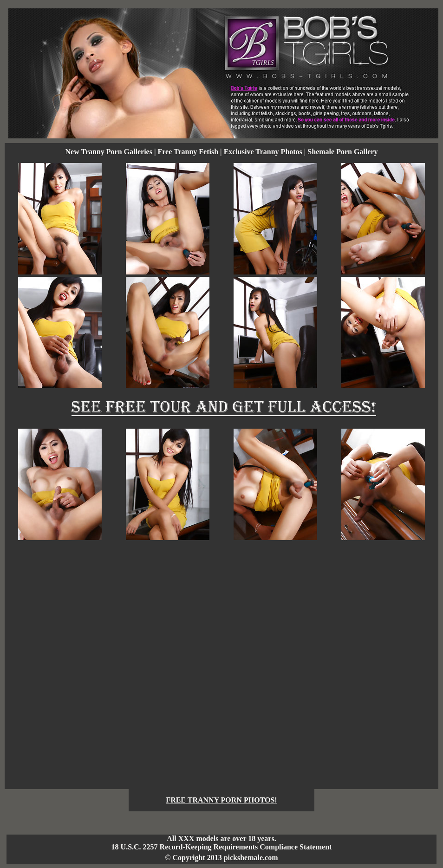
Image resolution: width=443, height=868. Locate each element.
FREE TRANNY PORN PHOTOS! (221, 800)
